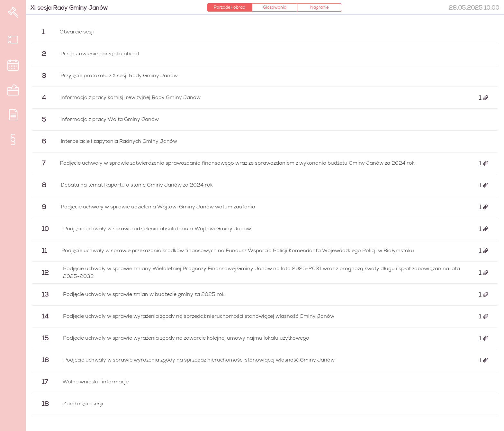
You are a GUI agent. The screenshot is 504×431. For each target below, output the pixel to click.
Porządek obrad (230, 7)
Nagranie (319, 7)
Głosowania (275, 7)
